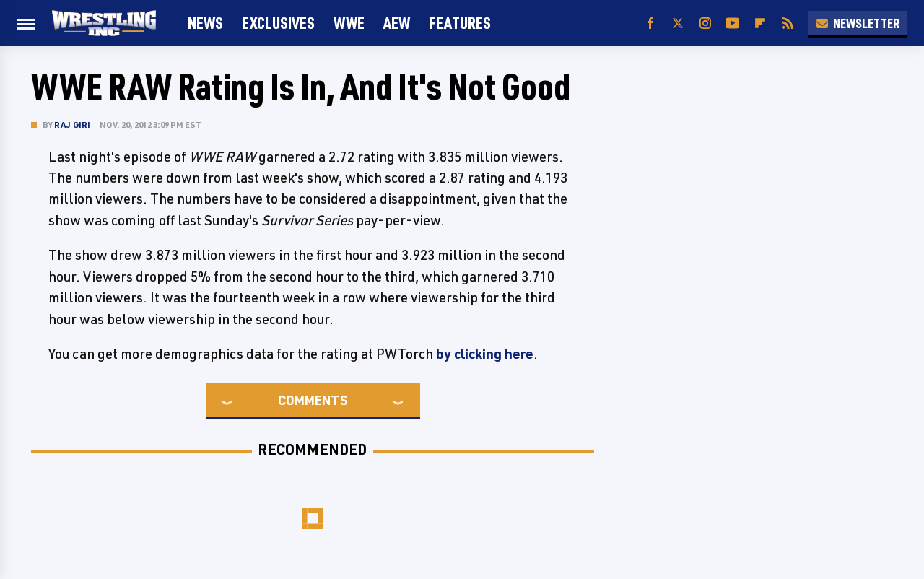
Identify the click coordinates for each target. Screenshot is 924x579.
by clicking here (485, 354)
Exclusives (278, 23)
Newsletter (858, 23)
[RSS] (788, 23)
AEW (397, 23)
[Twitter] (678, 23)
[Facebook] (650, 23)
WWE (349, 23)
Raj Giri (73, 125)
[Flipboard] (760, 23)
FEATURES (460, 23)
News (205, 23)
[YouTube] (733, 23)
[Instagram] (705, 23)
